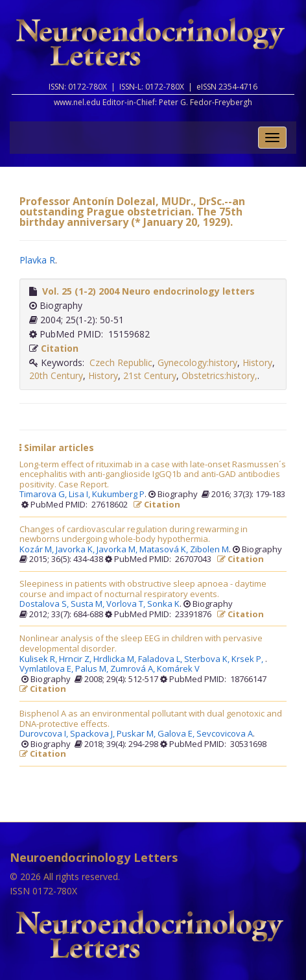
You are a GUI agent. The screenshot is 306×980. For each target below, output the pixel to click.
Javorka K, (76, 550)
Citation (60, 348)
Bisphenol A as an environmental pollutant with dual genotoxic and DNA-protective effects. (151, 719)
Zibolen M (209, 550)
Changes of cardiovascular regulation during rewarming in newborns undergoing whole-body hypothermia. (134, 534)
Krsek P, (248, 659)
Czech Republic (121, 362)
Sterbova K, (208, 659)
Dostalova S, (45, 604)
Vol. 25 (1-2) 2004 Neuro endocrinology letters (148, 291)
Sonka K (163, 604)
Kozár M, (38, 550)
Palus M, (93, 669)
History (257, 362)
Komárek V (178, 669)
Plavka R (37, 260)
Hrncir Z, (76, 659)
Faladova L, (161, 659)
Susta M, (88, 604)
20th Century (56, 375)
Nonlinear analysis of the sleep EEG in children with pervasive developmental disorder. (141, 643)
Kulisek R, (39, 659)
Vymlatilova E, (47, 669)
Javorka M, (118, 550)
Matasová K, (165, 550)
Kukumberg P (118, 495)
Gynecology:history (197, 362)
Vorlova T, (127, 604)
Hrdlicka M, (116, 659)
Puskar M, (137, 734)
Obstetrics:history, (219, 375)
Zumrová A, (134, 669)
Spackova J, (93, 734)
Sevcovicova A (225, 734)
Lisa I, (80, 495)
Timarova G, (44, 495)
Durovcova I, (45, 734)
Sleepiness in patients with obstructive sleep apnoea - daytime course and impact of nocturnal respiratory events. (143, 589)
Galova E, (177, 734)
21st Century (150, 375)
